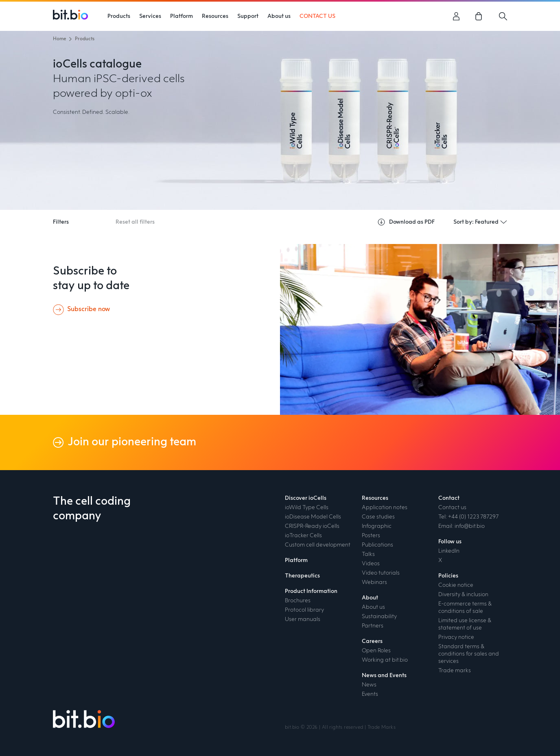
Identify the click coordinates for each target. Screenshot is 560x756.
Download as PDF (406, 222)
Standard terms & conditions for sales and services (469, 654)
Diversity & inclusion (463, 595)
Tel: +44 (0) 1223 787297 (468, 517)
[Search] (503, 16)
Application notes (385, 508)
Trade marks (455, 671)
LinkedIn (449, 551)
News (369, 685)
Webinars (374, 582)
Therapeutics (302, 576)
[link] (480, 16)
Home (59, 39)
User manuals (303, 619)
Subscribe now (89, 309)
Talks (368, 554)
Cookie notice (456, 585)
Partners (373, 626)
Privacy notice (456, 637)
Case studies (378, 517)
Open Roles (376, 651)
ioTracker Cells (303, 536)
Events (370, 694)
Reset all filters (135, 222)
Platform (182, 16)
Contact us (452, 508)
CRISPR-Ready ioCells (312, 526)
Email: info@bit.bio (462, 526)
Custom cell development (318, 545)
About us (373, 607)
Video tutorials (381, 573)
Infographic (377, 526)
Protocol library (304, 610)
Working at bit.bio (385, 660)
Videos (371, 564)
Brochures (298, 601)
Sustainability (379, 617)
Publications (377, 545)
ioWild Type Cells (307, 508)
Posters (371, 536)
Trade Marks (382, 728)
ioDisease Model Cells (313, 517)
